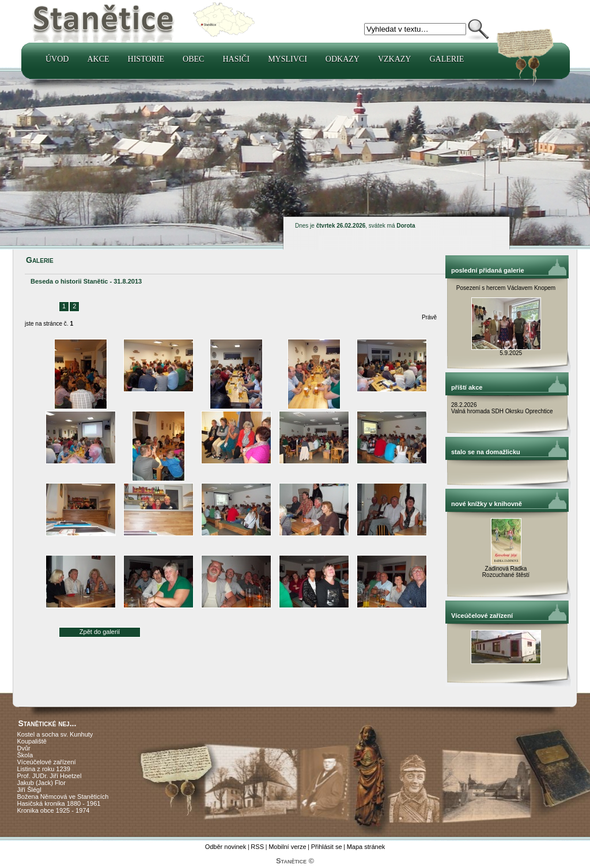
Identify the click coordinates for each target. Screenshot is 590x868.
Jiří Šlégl (29, 790)
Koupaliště (32, 741)
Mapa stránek (366, 847)
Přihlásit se (327, 847)
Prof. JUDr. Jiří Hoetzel (50, 776)
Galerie (447, 59)
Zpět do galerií (100, 632)
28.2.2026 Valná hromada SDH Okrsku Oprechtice (502, 408)
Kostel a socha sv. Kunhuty (55, 734)
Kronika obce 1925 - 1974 (54, 810)
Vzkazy (395, 59)
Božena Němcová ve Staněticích (63, 797)
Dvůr (24, 748)
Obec (193, 59)
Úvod (57, 59)
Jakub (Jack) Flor (41, 783)
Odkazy (343, 59)
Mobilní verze (287, 847)
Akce (98, 59)
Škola (25, 755)
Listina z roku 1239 (44, 769)
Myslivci (288, 59)
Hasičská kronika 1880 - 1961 (59, 803)
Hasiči (236, 59)
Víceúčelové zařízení (47, 762)
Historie (146, 59)
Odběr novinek (226, 847)
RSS (257, 847)
